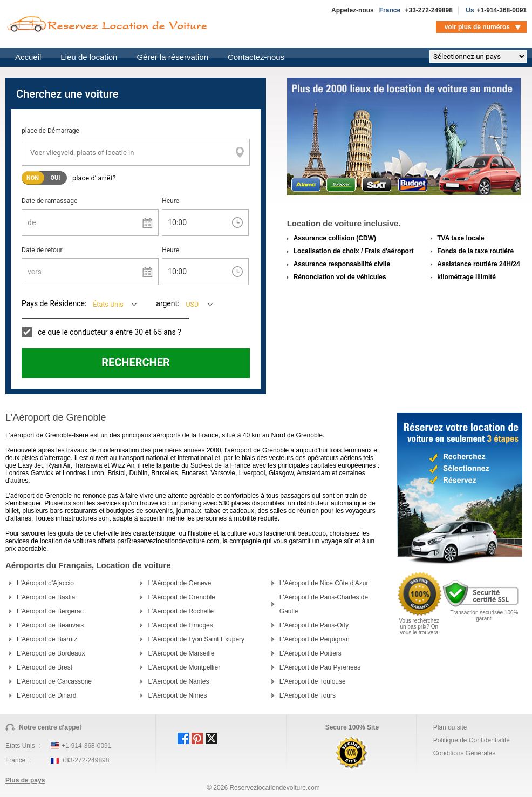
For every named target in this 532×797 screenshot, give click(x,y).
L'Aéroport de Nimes (177, 695)
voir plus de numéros (477, 27)
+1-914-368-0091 (502, 10)
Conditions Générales (464, 753)
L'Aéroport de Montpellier (184, 667)
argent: (168, 303)
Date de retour (42, 250)
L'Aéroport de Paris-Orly (314, 625)
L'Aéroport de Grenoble (181, 597)
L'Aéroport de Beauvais (50, 625)
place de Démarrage (50, 131)
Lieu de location (89, 57)
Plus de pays (25, 780)
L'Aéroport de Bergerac (50, 611)
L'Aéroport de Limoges (180, 625)
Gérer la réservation (172, 57)
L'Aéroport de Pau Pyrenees (320, 667)
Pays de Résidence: (54, 303)
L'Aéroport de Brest (45, 667)
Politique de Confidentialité (472, 740)
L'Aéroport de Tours (308, 695)
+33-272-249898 (428, 10)
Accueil (28, 57)
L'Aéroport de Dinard (46, 695)
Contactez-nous (256, 57)
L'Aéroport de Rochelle (181, 611)
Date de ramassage (49, 201)
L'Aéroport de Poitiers (311, 653)
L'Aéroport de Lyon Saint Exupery (196, 639)
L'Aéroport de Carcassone (54, 681)
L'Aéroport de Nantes (178, 681)
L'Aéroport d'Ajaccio (45, 583)
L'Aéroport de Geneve (179, 583)
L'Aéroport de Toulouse (313, 681)
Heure (170, 201)
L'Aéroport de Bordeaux (51, 653)
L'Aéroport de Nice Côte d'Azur (324, 583)
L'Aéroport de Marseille (181, 653)
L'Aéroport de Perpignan (315, 639)
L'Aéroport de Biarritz (47, 639)
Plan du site (450, 727)
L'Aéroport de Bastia (46, 597)
